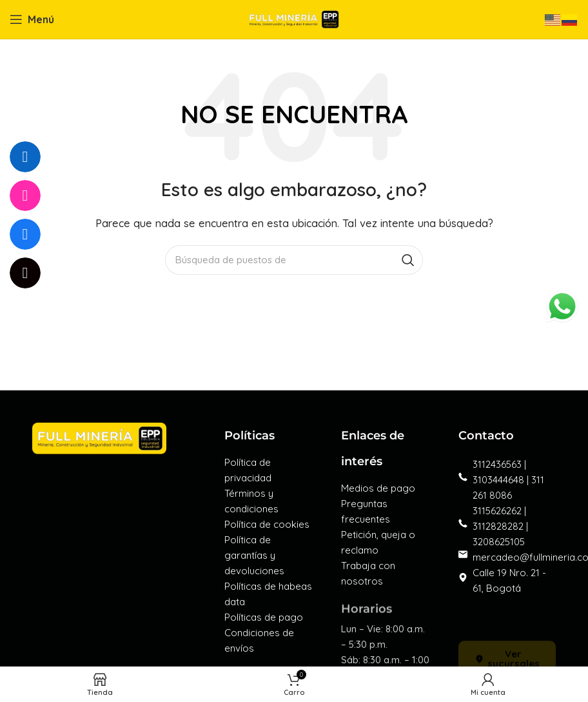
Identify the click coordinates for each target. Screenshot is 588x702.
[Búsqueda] (294, 260)
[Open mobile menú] (32, 19)
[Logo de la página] (294, 18)
